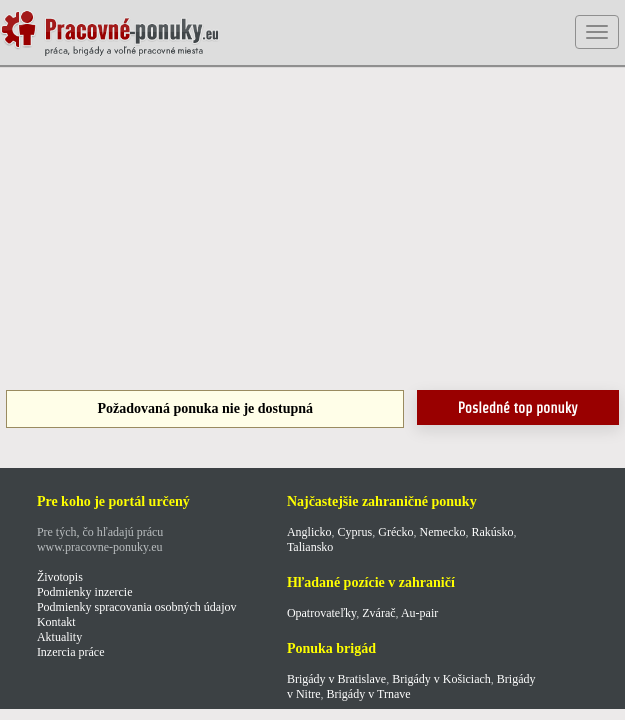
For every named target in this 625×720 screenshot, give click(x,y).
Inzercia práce (71, 652)
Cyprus (355, 532)
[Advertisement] (312, 230)
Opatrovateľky (321, 613)
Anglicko (309, 532)
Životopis (60, 577)
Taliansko (310, 547)
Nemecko (443, 532)
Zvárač (378, 613)
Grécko (395, 532)
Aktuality (59, 637)
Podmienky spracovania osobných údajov (137, 607)
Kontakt (56, 622)
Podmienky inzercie (85, 592)
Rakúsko (493, 532)
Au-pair (419, 613)
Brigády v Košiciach (441, 679)
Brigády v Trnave (369, 694)
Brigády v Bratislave (336, 679)
